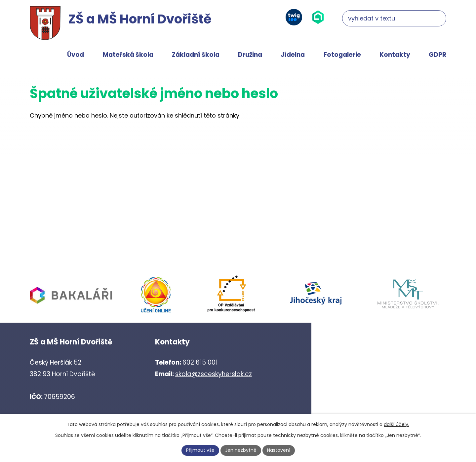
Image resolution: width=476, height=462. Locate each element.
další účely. (397, 424)
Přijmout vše (200, 450)
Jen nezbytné (241, 450)
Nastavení (279, 450)
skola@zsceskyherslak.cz (214, 374)
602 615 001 (200, 362)
